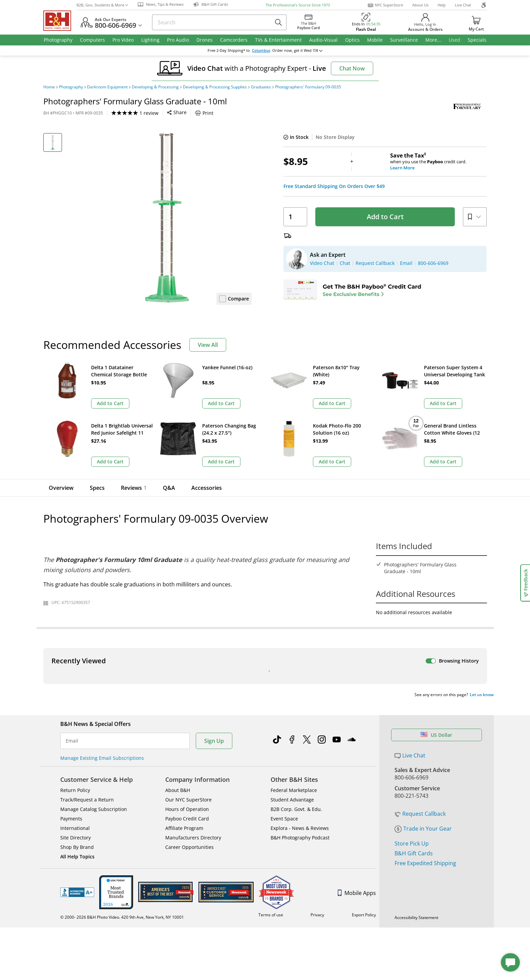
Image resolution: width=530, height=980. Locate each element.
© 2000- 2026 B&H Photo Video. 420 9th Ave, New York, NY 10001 (122, 791)
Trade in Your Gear (423, 703)
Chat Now (352, 68)
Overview (61, 430)
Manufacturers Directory (193, 712)
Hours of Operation (187, 683)
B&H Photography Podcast (300, 712)
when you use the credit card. (438, 162)
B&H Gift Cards (414, 728)
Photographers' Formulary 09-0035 (308, 87)
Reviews (134, 430)
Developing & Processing (155, 87)
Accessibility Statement (416, 792)
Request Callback (420, 688)
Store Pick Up (412, 718)
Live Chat (463, 5)
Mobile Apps (357, 767)
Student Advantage (292, 674)
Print (204, 113)
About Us (420, 5)
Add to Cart (385, 217)
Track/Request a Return (87, 674)
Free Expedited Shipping (425, 737)
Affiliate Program (184, 702)
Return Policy (75, 664)
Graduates (261, 87)
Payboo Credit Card (187, 693)
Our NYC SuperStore (188, 674)
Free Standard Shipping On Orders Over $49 (334, 186)
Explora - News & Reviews (300, 702)
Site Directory (76, 712)
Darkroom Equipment (107, 87)
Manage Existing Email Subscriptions (102, 632)
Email (72, 615)
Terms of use (271, 789)
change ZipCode (265, 50)
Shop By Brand (77, 721)
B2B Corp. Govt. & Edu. (296, 683)
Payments (71, 693)
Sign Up (214, 615)
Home (49, 87)
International (75, 702)
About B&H (178, 664)
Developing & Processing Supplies (215, 87)
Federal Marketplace (294, 664)
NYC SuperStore (385, 5)
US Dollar (436, 609)
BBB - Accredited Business (77, 767)
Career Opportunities (189, 721)
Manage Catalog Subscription (94, 683)
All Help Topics (77, 731)
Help (442, 5)
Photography (71, 87)
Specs (97, 430)
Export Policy (364, 789)
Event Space (284, 693)
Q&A (169, 430)
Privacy (317, 789)
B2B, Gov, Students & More (102, 5)
